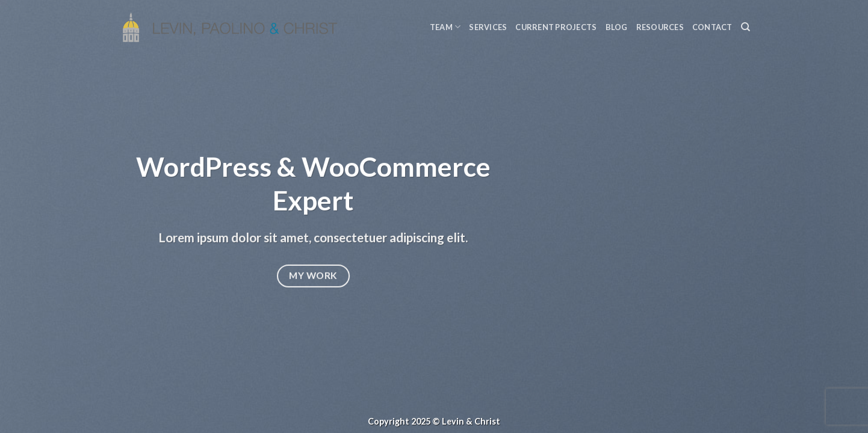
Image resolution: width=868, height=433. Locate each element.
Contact (712, 27)
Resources (660, 27)
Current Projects (556, 27)
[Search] (746, 27)
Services (488, 27)
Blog (617, 27)
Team (445, 27)
